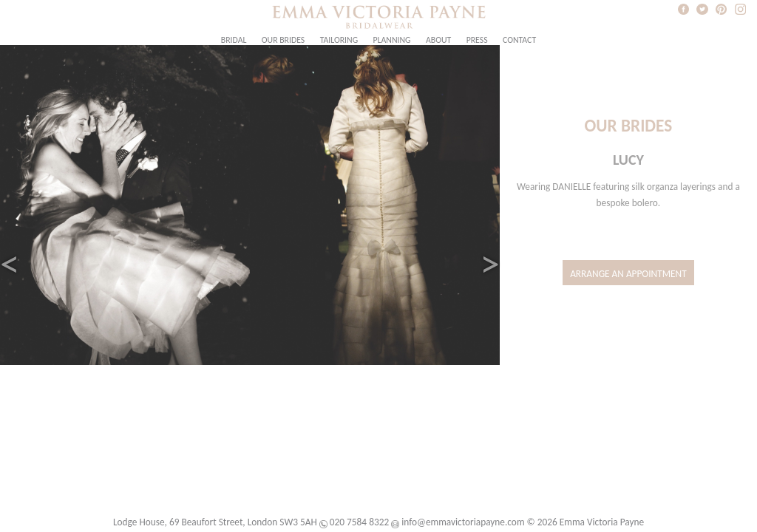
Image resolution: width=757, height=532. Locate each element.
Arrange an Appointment (628, 274)
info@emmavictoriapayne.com (463, 522)
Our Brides (283, 40)
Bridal (234, 40)
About (438, 40)
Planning (392, 40)
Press (477, 40)
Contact (519, 40)
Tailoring (339, 40)
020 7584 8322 (359, 522)
